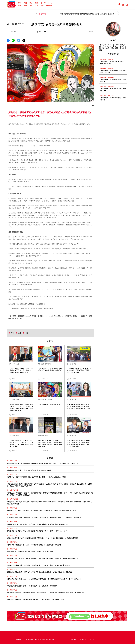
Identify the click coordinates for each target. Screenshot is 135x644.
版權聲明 (83, 639)
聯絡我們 (93, 639)
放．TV (43, 3)
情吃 (31, 3)
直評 (36, 6)
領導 (25, 6)
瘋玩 (36, 3)
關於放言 (49, 6)
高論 (31, 6)
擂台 (42, 6)
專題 (20, 3)
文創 (25, 3)
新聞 (20, 6)
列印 (92, 105)
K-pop (50, 3)
